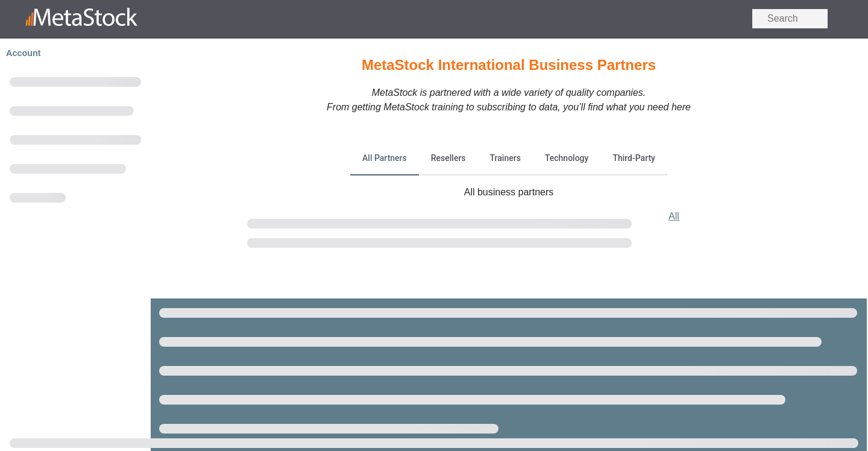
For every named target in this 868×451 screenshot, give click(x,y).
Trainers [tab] (505, 158)
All (674, 216)
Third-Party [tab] (634, 158)
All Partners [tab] (385, 158)
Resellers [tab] (448, 158)
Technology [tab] (567, 158)
